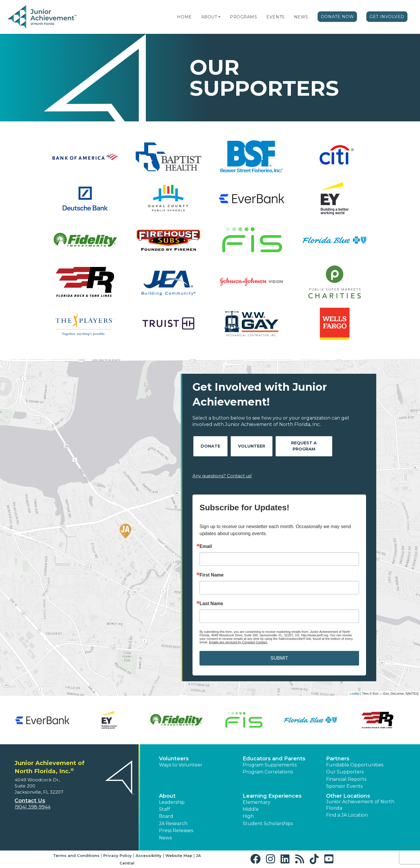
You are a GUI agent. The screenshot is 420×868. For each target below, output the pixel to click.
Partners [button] (338, 759)
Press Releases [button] (176, 831)
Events (275, 17)
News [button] (165, 838)
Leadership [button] (172, 802)
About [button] (167, 796)
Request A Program (304, 446)
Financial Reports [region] (346, 779)
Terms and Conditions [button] (76, 855)
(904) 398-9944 (33, 807)
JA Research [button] (173, 824)
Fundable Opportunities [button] (355, 765)
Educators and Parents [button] (274, 759)
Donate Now (337, 17)
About (209, 17)
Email (206, 546)
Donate (210, 446)
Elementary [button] (257, 802)
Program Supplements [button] (270, 765)
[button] (219, 17)
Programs (243, 17)
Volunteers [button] (174, 759)
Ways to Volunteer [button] (181, 765)
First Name (212, 575)
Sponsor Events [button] (344, 786)
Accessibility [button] (149, 855)
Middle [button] (251, 809)
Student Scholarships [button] (268, 824)
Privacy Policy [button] (118, 855)
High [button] (248, 816)
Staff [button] (164, 809)
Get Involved (387, 17)
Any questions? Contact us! (222, 476)
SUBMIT (279, 658)
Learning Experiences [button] (272, 796)
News (301, 17)
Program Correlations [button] (268, 772)
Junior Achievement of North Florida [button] (360, 805)
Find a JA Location (347, 815)
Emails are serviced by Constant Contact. (238, 642)
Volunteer (252, 446)
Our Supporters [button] (345, 772)
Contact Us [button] (30, 801)
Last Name (211, 604)
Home (184, 17)
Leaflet (355, 694)
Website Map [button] (179, 855)
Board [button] (166, 816)
